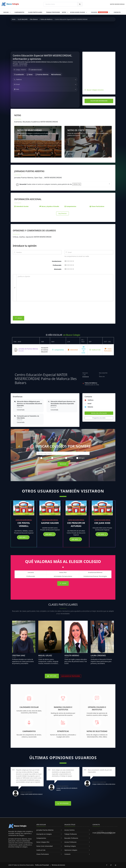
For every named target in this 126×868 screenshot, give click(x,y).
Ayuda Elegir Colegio (78, 12)
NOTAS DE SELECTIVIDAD (29, 130)
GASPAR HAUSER (50, 523)
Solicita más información (99, 101)
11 (70, 261)
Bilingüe (80, 458)
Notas (64, 12)
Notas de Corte (84, 350)
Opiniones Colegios (71, 850)
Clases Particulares (35, 12)
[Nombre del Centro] (63, 453)
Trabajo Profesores (53, 12)
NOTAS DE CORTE (76, 130)
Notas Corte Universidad (44, 846)
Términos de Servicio (58, 865)
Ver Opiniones (63, 803)
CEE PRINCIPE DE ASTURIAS (76, 524)
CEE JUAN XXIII (102, 523)
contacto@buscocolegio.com (106, 833)
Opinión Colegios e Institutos (97, 708)
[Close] (109, 184)
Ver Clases (52, 676)
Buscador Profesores (71, 838)
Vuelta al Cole (95, 350)
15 (72, 261)
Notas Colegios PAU (43, 842)
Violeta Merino (72, 655)
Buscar (6, 12)
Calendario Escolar (36, 70)
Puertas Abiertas (42, 74)
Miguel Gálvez (45, 655)
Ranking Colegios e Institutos (63, 708)
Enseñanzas (56, 74)
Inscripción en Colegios (44, 834)
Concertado (57, 458)
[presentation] (28, 309)
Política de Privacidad (42, 865)
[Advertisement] (63, 36)
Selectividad (73, 350)
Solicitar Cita (77, 184)
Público (44, 458)
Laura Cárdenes (98, 655)
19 (73, 261)
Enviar (19, 318)
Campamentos (19, 12)
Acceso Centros (69, 830)
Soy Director (63, 213)
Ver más (23, 537)
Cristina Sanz (19, 655)
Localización (19, 74)
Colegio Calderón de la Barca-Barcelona (104, 784)
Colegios (100, 12)
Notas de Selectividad (97, 731)
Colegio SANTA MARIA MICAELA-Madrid (31, 794)
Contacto (117, 12)
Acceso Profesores (70, 842)
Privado (69, 458)
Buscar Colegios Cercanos (95, 90)
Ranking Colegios (70, 846)
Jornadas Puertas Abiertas (45, 830)
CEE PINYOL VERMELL (24, 524)
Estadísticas (63, 731)
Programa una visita (99, 418)
